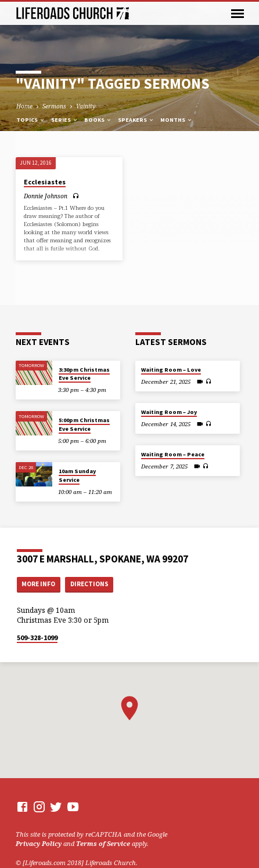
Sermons (54, 106)
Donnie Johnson (46, 196)
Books (98, 120)
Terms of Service (103, 843)
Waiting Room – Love (171, 370)
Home (24, 106)
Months (177, 120)
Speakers (136, 120)
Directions (89, 584)
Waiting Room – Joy (169, 412)
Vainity (86, 106)
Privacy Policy (39, 843)
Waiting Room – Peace (173, 454)
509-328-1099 (37, 638)
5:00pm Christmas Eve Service (84, 424)
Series (65, 120)
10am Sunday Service (77, 475)
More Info (38, 584)
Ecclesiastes (45, 182)
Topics (31, 120)
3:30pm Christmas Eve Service (84, 374)
